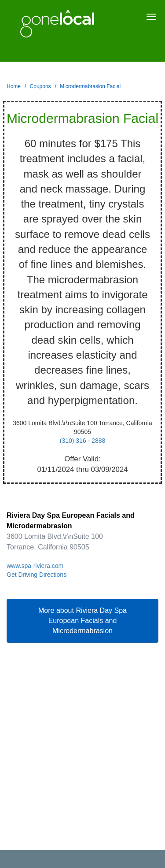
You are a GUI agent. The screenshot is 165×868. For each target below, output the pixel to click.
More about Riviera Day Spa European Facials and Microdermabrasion (82, 621)
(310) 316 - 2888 (83, 441)
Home (14, 86)
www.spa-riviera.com (35, 566)
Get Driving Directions (37, 575)
